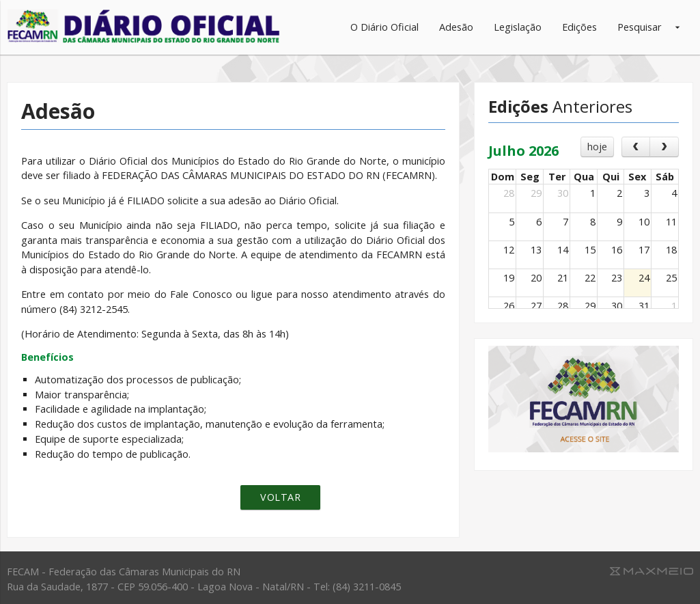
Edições (579, 27)
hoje (597, 147)
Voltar (280, 497)
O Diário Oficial (384, 27)
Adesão (456, 27)
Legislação (518, 27)
